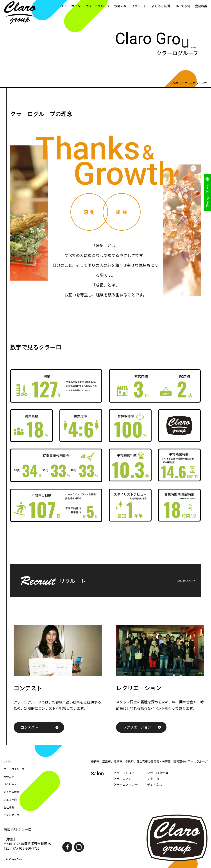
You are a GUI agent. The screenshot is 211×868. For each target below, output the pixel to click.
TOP (63, 6)
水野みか (120, 6)
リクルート (139, 6)
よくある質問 (161, 6)
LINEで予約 (182, 6)
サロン (76, 6)
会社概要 (201, 6)
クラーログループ (97, 6)
